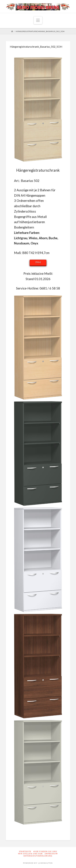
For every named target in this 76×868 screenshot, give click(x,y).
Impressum (51, 854)
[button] (38, 20)
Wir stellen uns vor (30, 854)
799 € (38, 262)
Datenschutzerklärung (38, 856)
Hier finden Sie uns (45, 851)
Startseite (25, 851)
